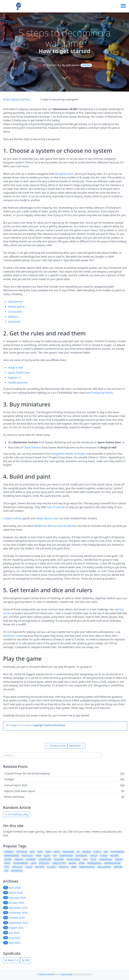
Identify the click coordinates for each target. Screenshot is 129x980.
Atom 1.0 (12, 960)
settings (22, 852)
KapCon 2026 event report (20, 791)
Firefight (9, 780)
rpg (32, 852)
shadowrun (20, 863)
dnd (48, 852)
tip (55, 856)
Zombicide (14, 322)
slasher (59, 860)
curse (104, 856)
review (87, 852)
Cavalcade (66, 974)
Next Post (76, 746)
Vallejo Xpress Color (47, 518)
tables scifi (59, 863)
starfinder (66, 856)
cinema (19, 860)
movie (8, 860)
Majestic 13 (15, 378)
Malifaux (13, 317)
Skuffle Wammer (18, 383)
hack (7, 863)
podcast (44, 863)
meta (57, 852)
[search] (52, 755)
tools (97, 852)
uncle (94, 856)
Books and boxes (14, 797)
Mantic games (16, 307)
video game (73, 860)
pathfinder (117, 852)
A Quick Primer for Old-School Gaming (27, 774)
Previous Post (56, 746)
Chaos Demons (32, 447)
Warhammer (16, 302)
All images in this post (19, 725)
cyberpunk (106, 860)
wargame (68, 852)
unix (33, 863)
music (72, 863)
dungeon (81, 856)
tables (119, 860)
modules (27, 856)
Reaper (82, 454)
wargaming (94, 863)
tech (93, 860)
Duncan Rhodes (67, 526)
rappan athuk (112, 863)
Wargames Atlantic (62, 454)
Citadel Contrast (13, 518)
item (82, 863)
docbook (17, 871)
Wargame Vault (64, 174)
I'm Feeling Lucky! (17, 814)
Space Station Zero (19, 372)
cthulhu (17, 867)
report (115, 856)
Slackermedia (47, 974)
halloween (104, 867)
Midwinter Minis (44, 526)
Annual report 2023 (16, 785)
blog (47, 856)
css (6, 871)
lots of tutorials (56, 507)
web (74, 867)
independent (87, 867)
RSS (26, 960)
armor (118, 867)
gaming (86, 65)
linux (29, 867)
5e (78, 852)
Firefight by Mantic (102, 393)
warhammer (12, 856)
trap (38, 856)
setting (40, 867)
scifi (40, 852)
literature (45, 860)
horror (31, 860)
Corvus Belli (15, 312)
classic (52, 867)
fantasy (64, 867)
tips (7, 867)
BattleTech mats (13, 636)
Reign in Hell (16, 368)
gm (106, 852)
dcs (85, 860)
